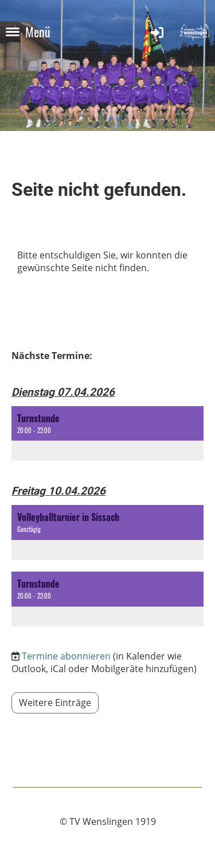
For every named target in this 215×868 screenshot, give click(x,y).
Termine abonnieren (66, 656)
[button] (107, 434)
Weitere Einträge (55, 703)
